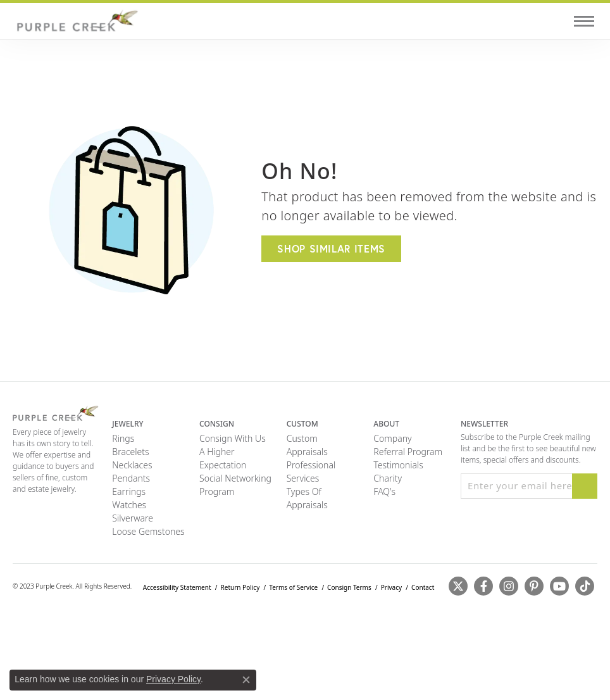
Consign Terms (349, 587)
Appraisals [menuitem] (307, 452)
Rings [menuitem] (123, 438)
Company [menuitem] (392, 438)
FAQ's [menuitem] (384, 491)
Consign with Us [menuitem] (233, 438)
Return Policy (240, 587)
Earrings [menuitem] (129, 491)
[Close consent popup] (246, 680)
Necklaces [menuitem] (132, 465)
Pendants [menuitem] (131, 478)
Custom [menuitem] (302, 438)
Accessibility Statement (177, 587)
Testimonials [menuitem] (398, 465)
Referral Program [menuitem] (408, 452)
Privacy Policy (173, 679)
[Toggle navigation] (584, 21)
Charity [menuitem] (388, 478)
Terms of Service (293, 587)
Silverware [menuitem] (133, 518)
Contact (423, 587)
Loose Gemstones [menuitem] (148, 531)
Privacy (391, 587)
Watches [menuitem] (129, 505)
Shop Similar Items (331, 248)
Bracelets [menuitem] (130, 452)
